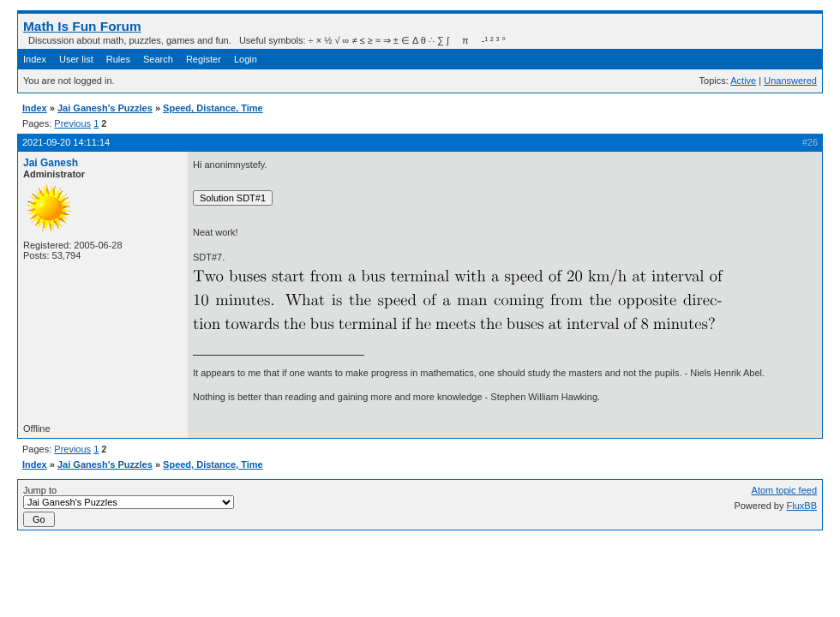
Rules (118, 59)
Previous (72, 123)
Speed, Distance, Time (213, 108)
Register (204, 59)
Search (158, 59)
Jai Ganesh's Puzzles (105, 108)
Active (743, 81)
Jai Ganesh (51, 163)
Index (35, 59)
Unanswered (790, 81)
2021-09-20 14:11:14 (66, 142)
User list (76, 59)
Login (246, 59)
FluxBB (802, 506)
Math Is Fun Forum (82, 26)
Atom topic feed (784, 490)
